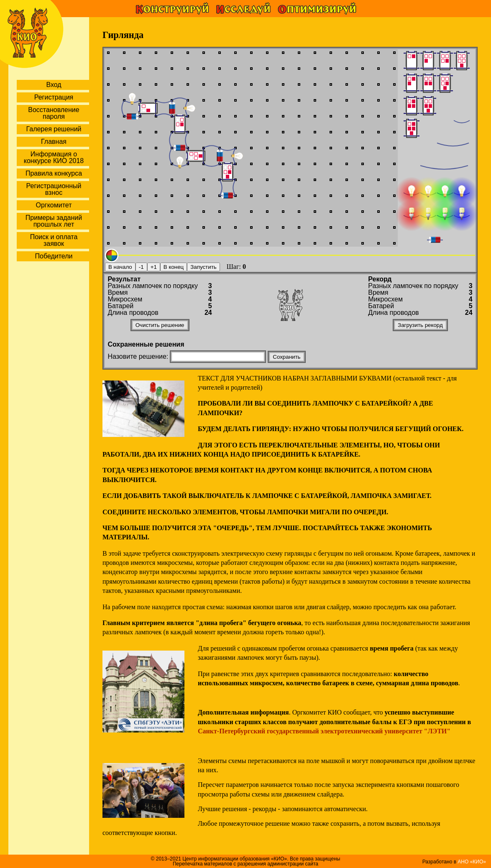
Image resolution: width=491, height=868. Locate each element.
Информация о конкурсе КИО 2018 (54, 157)
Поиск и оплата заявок (54, 240)
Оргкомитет (54, 205)
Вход (54, 85)
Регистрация (54, 97)
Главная (54, 142)
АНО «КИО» (472, 862)
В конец (174, 267)
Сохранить (286, 357)
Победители (54, 256)
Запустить (203, 267)
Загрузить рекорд (420, 325)
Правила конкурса (54, 173)
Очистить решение (160, 325)
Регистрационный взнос (54, 189)
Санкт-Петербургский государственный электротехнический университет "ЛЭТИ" (324, 731)
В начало (120, 267)
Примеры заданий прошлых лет (54, 221)
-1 (141, 267)
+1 (154, 267)
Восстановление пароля (54, 113)
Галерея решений (54, 129)
